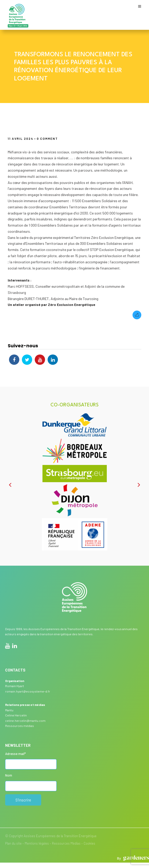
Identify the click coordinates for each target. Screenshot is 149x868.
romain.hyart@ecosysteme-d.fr (28, 691)
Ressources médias (20, 726)
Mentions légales (37, 843)
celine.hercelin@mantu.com (25, 721)
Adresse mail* (15, 754)
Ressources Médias (66, 843)
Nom (9, 775)
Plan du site (13, 843)
